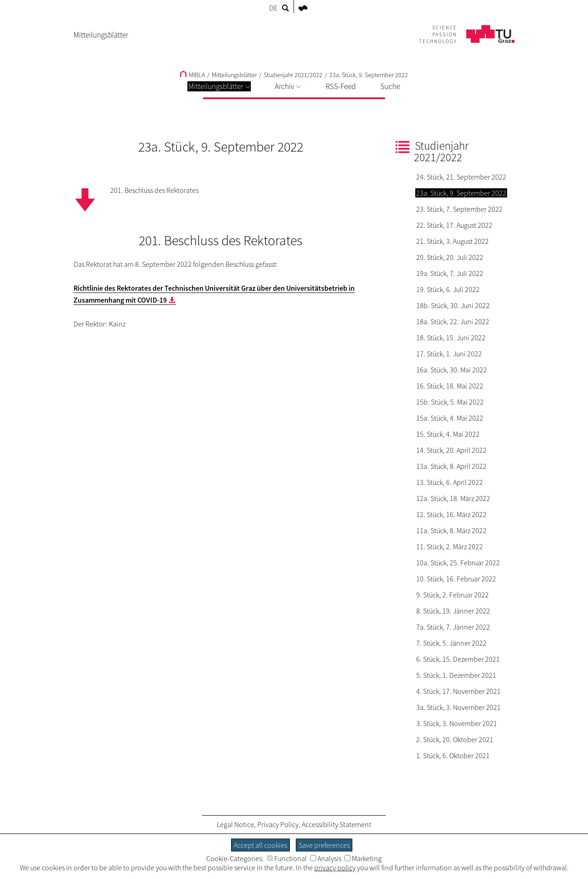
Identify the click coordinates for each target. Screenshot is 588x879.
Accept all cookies (260, 845)
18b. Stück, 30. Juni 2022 (453, 305)
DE (273, 8)
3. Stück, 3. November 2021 (457, 723)
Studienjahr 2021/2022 (293, 75)
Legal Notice (235, 824)
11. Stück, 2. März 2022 (449, 547)
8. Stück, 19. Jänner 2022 (453, 611)
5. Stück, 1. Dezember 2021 (456, 675)
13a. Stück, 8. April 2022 (451, 466)
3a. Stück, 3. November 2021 (458, 707)
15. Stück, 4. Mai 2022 (448, 434)
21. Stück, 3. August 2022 (452, 241)
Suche (390, 86)
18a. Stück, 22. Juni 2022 (453, 321)
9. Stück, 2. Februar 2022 (452, 595)
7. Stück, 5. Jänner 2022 (451, 643)
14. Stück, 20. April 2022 (451, 450)
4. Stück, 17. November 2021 (458, 691)
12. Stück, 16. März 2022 (451, 514)
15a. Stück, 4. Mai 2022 (450, 418)
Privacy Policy (278, 824)
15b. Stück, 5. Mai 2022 (450, 402)
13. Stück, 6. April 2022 (449, 482)
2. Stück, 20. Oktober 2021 (455, 739)
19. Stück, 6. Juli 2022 (448, 289)
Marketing (363, 858)
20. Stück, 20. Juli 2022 (450, 257)
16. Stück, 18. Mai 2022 (450, 386)
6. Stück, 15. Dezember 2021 (458, 659)
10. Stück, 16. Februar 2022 (456, 579)
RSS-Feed (341, 86)
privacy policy (335, 868)
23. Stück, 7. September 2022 (459, 209)
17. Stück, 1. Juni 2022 (449, 354)
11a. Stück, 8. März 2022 (451, 530)
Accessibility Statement (336, 824)
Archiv (288, 86)
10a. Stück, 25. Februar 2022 (458, 563)
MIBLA (192, 75)
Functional (287, 858)
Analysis (326, 858)
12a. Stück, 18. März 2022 (453, 498)
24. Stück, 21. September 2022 (461, 177)
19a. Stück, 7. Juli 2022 (450, 273)
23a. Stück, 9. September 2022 (369, 75)
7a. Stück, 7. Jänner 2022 (453, 627)
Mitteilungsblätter (219, 86)
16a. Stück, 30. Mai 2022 (452, 370)
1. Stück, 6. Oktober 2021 (453, 755)
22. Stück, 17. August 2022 (454, 225)
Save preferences (324, 845)
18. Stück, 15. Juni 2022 (451, 338)
